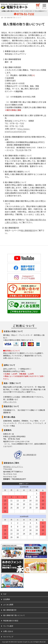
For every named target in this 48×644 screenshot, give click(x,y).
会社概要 (7, 599)
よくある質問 (8, 605)
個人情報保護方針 (28, 230)
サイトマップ (8, 637)
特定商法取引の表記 (11, 621)
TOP (5, 594)
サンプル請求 (8, 626)
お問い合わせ (8, 631)
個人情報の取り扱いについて (13, 18)
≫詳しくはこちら (10, 402)
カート (38, 8)
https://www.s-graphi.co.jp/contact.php (17, 130)
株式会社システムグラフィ (13, 467)
